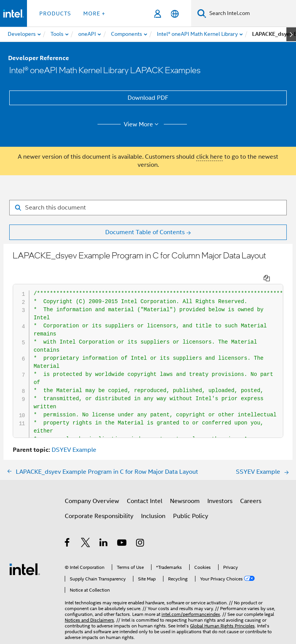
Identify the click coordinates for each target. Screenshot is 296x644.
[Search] (202, 13)
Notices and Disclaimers (89, 606)
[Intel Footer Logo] (25, 555)
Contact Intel (145, 487)
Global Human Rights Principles (222, 611)
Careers (251, 487)
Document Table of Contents (145, 232)
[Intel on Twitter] (86, 530)
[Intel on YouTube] (122, 530)
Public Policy (191, 502)
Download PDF (148, 98)
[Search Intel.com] (251, 13)
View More (142, 124)
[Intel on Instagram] (140, 530)
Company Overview (92, 487)
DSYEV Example (74, 436)
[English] (175, 14)
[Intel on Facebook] (68, 530)
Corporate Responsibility (99, 502)
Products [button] (55, 13)
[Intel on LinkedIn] (104, 530)
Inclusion (153, 502)
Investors (220, 487)
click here (209, 157)
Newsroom (185, 487)
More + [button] (94, 13)
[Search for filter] (148, 208)
